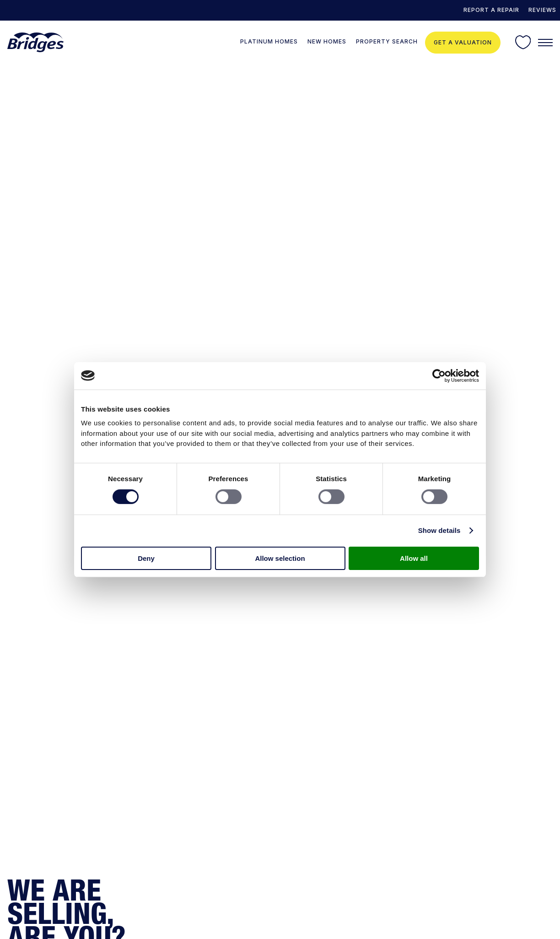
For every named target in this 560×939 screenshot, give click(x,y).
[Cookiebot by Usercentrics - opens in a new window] (439, 375)
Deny (146, 558)
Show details (439, 530)
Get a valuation (463, 42)
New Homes (327, 41)
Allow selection (280, 558)
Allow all (414, 558)
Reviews (542, 10)
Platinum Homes (269, 41)
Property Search (387, 41)
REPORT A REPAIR (491, 10)
